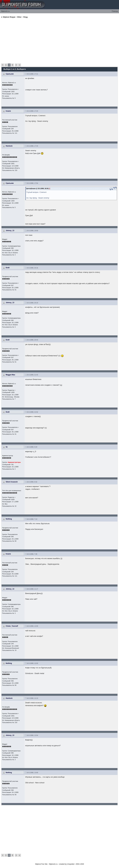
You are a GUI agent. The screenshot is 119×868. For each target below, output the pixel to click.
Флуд (25, 17)
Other (19, 17)
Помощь (115, 11)
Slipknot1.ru (5, 11)
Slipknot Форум (9, 17)
